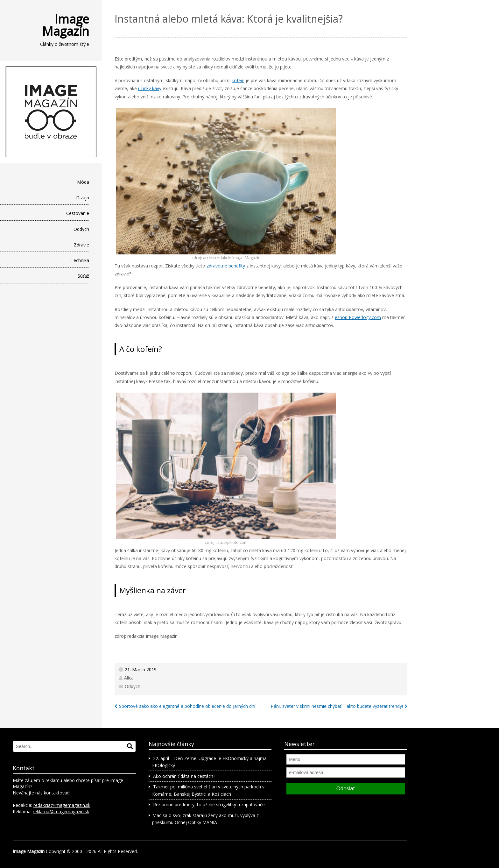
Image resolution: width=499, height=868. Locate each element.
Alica (129, 678)
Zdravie (81, 245)
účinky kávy (150, 88)
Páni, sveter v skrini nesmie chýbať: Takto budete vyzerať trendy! (337, 706)
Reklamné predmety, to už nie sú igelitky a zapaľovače (209, 804)
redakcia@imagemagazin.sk (62, 805)
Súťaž (83, 276)
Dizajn (83, 198)
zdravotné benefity (226, 266)
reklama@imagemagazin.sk (61, 811)
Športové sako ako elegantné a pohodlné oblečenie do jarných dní (187, 706)
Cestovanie (78, 213)
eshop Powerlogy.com (358, 317)
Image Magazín (66, 25)
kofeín (238, 80)
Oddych (81, 229)
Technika (80, 260)
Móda (83, 182)
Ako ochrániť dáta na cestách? (184, 776)
